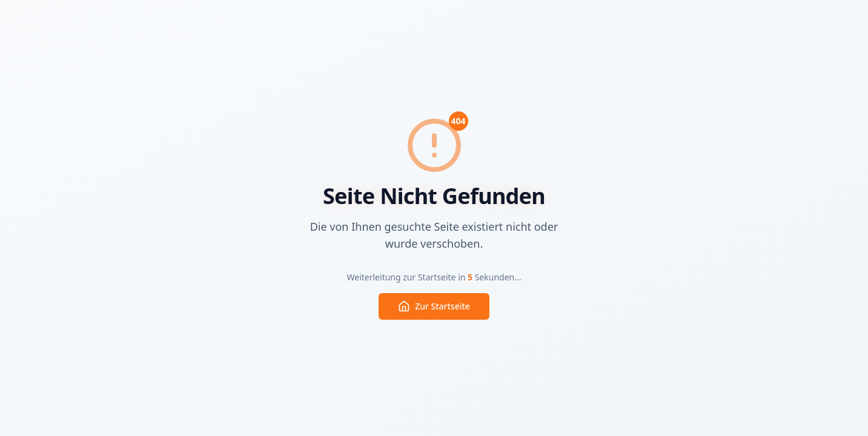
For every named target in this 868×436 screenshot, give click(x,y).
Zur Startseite (434, 306)
